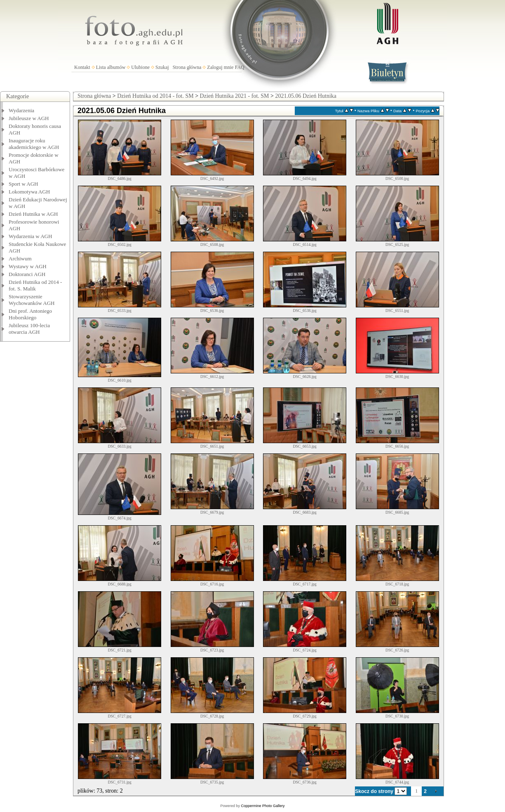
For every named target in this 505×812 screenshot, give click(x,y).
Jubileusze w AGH (29, 118)
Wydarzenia (21, 110)
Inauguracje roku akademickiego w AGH (34, 144)
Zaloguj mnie (220, 67)
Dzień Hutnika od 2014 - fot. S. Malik (35, 285)
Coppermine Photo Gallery (263, 806)
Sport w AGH (23, 184)
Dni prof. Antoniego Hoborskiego (30, 314)
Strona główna (187, 67)
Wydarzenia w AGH (30, 236)
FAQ (240, 67)
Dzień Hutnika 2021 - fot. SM (235, 96)
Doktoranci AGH (27, 274)
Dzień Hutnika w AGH (33, 214)
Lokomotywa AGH (29, 192)
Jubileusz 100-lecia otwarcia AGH (29, 329)
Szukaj (162, 67)
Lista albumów (111, 67)
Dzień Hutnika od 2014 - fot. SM (155, 96)
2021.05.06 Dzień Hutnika (306, 96)
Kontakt (82, 67)
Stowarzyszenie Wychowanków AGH (32, 300)
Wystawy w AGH (28, 266)
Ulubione (140, 67)
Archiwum (20, 258)
